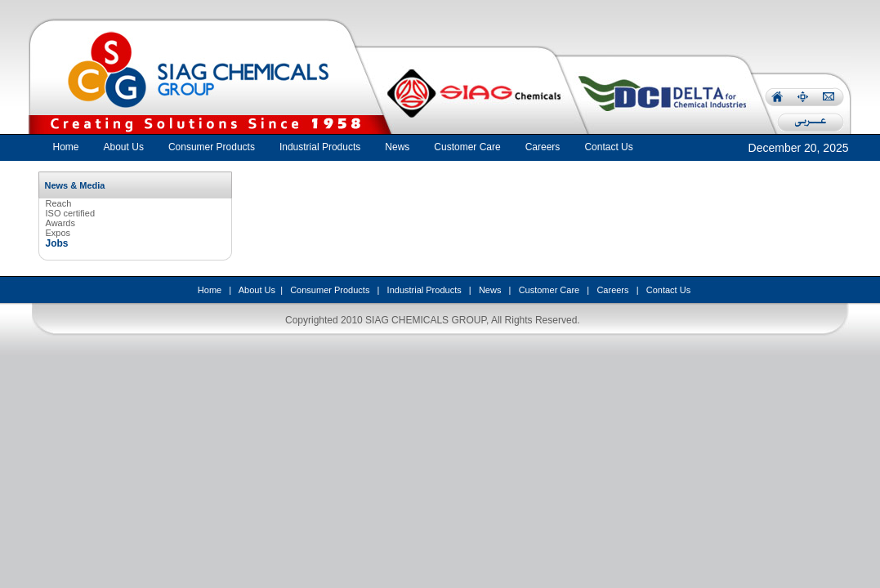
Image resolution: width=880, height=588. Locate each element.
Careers (612, 290)
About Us (257, 290)
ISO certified (71, 213)
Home (66, 147)
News (490, 290)
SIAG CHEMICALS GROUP (426, 320)
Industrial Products (424, 290)
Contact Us (668, 290)
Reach (59, 203)
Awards (60, 223)
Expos (58, 233)
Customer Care (549, 290)
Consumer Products (330, 290)
